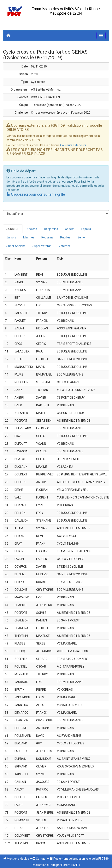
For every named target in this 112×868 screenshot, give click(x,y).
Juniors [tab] (11, 237)
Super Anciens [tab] (16, 246)
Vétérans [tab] (65, 246)
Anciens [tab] (32, 229)
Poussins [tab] (47, 237)
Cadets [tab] (70, 229)
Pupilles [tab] (65, 237)
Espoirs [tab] (86, 229)
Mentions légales (16, 859)
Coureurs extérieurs (73, 145)
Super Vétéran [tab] (42, 246)
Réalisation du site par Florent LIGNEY (56, 865)
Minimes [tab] (29, 237)
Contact (39, 859)
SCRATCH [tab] (13, 229)
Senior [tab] (82, 237)
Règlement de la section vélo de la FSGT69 (79, 859)
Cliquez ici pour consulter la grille (36, 194)
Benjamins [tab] (51, 229)
